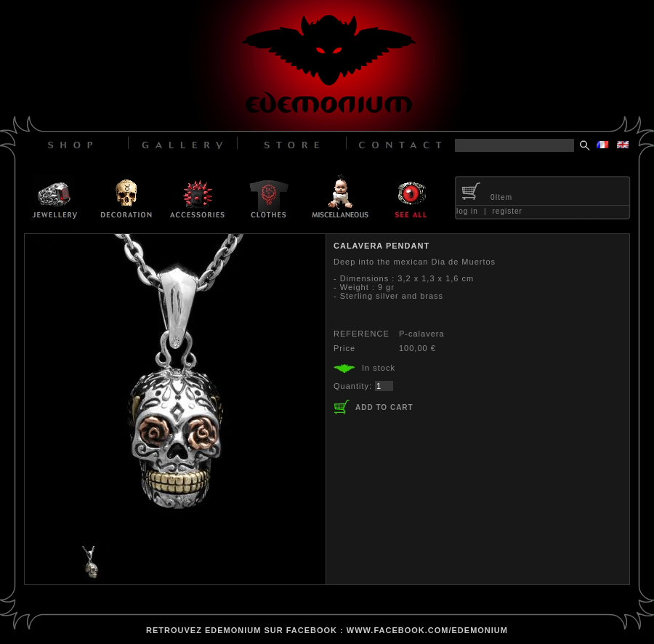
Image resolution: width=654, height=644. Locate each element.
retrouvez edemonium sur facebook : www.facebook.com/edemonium (327, 630)
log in (467, 211)
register (508, 211)
